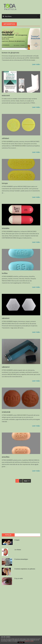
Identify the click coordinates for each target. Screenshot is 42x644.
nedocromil (6, 95)
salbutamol (6, 367)
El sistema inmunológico (21, 559)
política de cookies (29, 641)
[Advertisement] (21, 509)
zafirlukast (5, 138)
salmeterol (6, 318)
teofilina (5, 273)
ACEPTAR (21, 642)
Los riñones (18, 550)
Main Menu (8, 16)
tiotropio (5, 183)
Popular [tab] (8, 535)
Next (27, 481)
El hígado (17, 540)
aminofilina (6, 457)
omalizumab (6, 412)
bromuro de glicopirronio (10, 53)
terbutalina (6, 228)
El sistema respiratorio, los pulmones (25, 569)
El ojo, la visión (19, 578)
